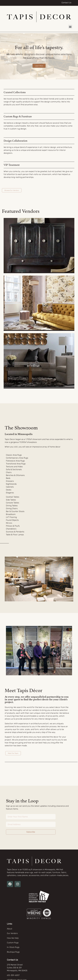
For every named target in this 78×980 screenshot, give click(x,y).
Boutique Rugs (13, 952)
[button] (70, 27)
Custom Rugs (13, 943)
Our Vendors (12, 933)
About (10, 929)
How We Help (13, 938)
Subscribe (31, 832)
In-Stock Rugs (13, 947)
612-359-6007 (13, 975)
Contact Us (66, 3)
